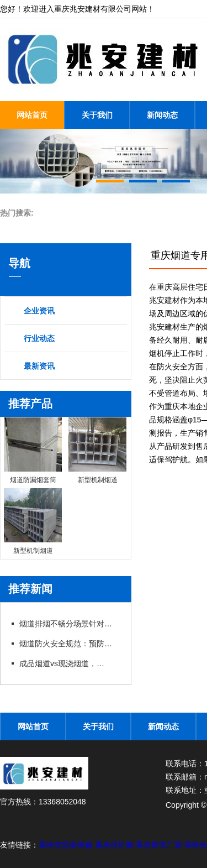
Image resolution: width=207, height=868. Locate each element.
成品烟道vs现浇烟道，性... (65, 663)
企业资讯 (39, 311)
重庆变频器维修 (67, 845)
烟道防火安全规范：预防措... (68, 644)
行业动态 (39, 338)
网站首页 (32, 115)
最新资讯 (39, 366)
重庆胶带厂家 (160, 845)
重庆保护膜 (115, 845)
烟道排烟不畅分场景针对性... (68, 624)
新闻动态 (162, 115)
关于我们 (97, 115)
